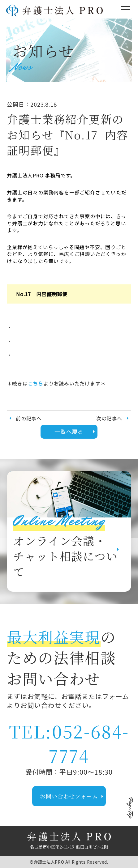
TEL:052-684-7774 (69, 743)
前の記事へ (24, 418)
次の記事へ (114, 418)
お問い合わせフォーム (73, 796)
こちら (36, 383)
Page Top (130, 808)
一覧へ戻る (76, 432)
